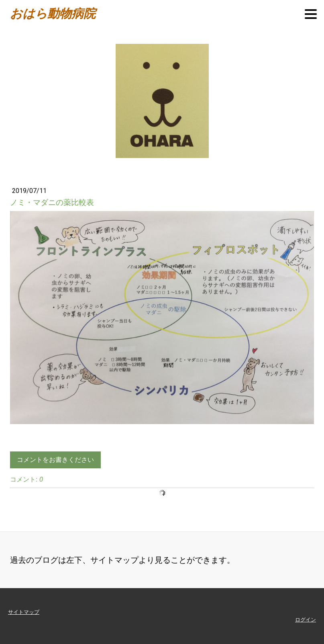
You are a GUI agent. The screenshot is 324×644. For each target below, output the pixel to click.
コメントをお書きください (55, 460)
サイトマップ (24, 612)
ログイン (306, 620)
